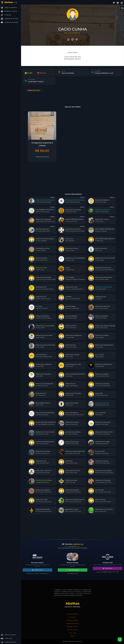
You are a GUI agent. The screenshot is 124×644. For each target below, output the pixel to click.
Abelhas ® (79, 641)
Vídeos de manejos (9, 22)
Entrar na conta (8, 635)
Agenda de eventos (10, 19)
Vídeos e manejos (73, 620)
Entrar (73, 636)
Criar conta (7, 639)
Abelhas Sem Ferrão (34, 90)
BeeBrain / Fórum (9, 11)
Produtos (6, 15)
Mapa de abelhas (9, 8)
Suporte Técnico (8, 642)
